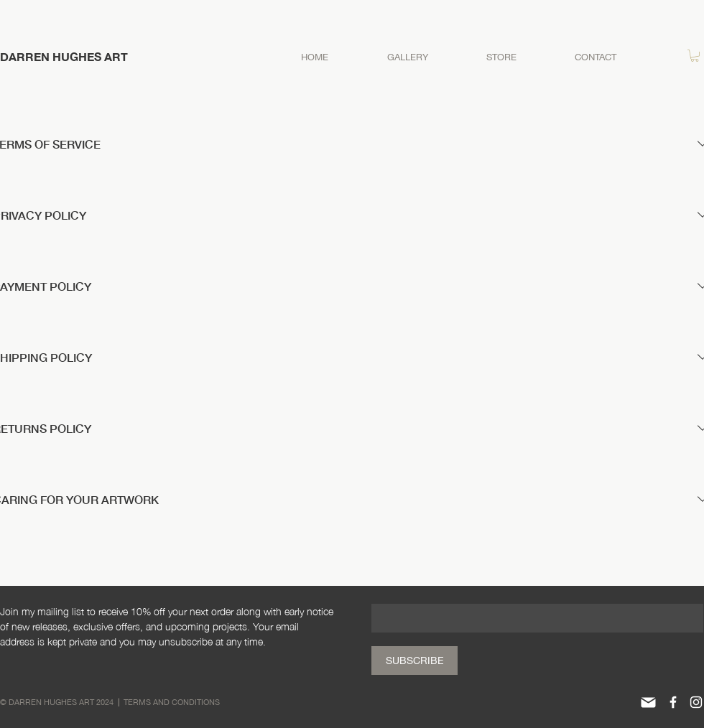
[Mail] (648, 702)
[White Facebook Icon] (673, 702)
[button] (695, 56)
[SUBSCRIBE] (414, 661)
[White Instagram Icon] (696, 702)
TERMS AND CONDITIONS (172, 702)
